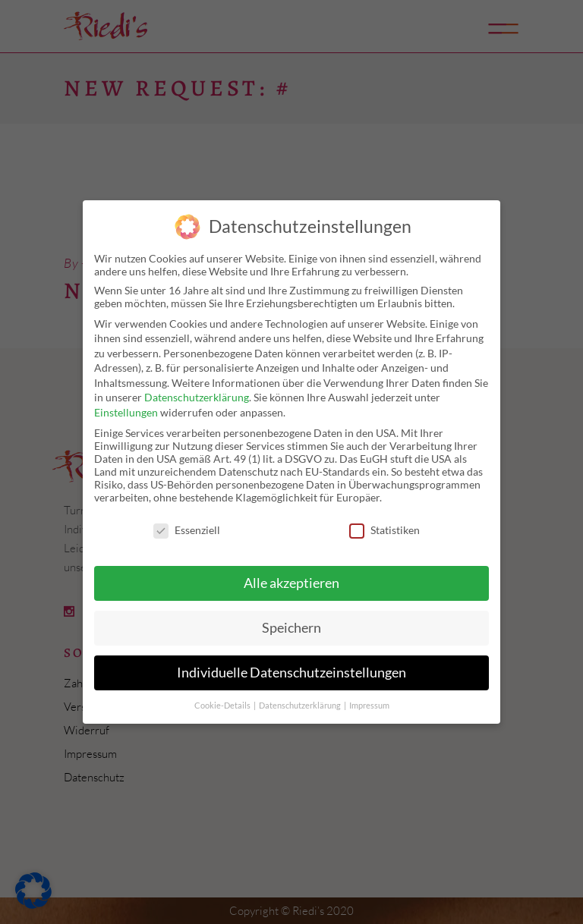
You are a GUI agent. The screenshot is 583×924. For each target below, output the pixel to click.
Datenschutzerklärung (197, 397)
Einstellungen (126, 412)
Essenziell (187, 530)
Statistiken (384, 530)
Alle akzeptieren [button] (291, 583)
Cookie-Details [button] (223, 706)
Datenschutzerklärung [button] (301, 706)
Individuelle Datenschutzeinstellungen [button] (291, 673)
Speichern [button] (291, 628)
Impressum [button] (369, 706)
